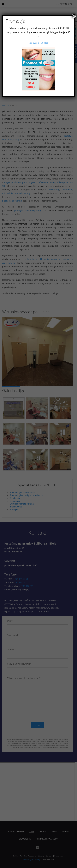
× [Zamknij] (74, 16)
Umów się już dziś (38, 43)
